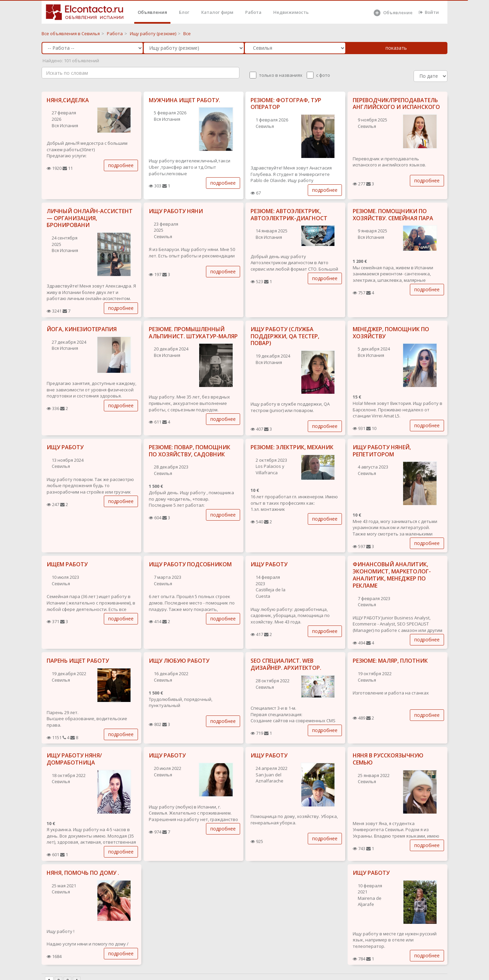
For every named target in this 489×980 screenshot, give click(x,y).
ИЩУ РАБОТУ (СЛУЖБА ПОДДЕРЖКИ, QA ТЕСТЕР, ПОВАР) (285, 336)
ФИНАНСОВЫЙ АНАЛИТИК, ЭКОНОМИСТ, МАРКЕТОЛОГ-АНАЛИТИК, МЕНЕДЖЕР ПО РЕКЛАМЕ (392, 575)
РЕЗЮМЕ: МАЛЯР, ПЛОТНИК (390, 661)
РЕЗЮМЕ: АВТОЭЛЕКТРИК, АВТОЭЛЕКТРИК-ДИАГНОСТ (289, 215)
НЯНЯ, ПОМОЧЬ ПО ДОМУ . (83, 873)
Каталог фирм (217, 12)
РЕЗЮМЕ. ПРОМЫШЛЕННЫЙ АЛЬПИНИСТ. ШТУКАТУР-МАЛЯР (193, 333)
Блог (184, 12)
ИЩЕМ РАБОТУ (67, 564)
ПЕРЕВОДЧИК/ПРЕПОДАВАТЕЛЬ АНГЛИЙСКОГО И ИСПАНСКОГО (396, 104)
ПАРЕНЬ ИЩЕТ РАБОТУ (78, 661)
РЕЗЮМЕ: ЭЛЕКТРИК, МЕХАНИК (292, 447)
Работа (253, 12)
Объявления (152, 12)
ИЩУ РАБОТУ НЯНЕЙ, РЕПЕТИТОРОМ (382, 451)
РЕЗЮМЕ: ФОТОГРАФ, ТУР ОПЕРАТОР (286, 104)
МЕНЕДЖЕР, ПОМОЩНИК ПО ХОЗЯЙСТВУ (391, 333)
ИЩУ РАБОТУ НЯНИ (176, 211)
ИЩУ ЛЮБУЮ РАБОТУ (179, 661)
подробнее (121, 165)
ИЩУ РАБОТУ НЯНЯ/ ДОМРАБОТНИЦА (74, 759)
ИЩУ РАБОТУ (65, 447)
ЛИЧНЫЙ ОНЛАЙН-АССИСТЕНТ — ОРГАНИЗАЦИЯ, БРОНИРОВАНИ (90, 218)
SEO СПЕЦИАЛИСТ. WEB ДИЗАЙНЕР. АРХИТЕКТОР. (286, 664)
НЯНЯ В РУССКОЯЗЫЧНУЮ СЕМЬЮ (388, 759)
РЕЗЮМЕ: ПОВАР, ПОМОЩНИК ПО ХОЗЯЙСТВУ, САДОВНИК (190, 451)
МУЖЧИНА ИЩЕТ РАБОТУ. (184, 100)
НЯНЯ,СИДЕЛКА (68, 100)
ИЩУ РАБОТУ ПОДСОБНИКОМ (190, 564)
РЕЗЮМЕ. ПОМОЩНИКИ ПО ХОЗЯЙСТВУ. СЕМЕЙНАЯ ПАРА (393, 215)
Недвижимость (291, 12)
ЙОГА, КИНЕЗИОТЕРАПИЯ (82, 329)
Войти (429, 12)
